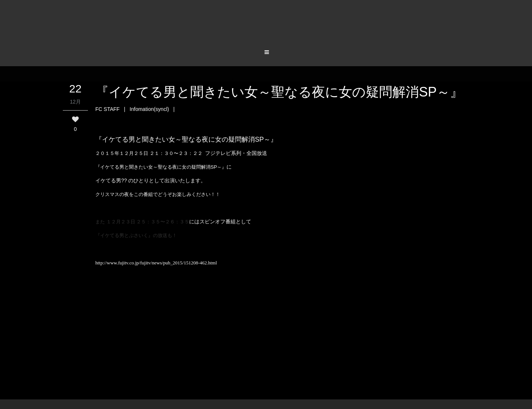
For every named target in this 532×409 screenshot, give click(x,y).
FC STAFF (108, 109)
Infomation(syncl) (149, 109)
